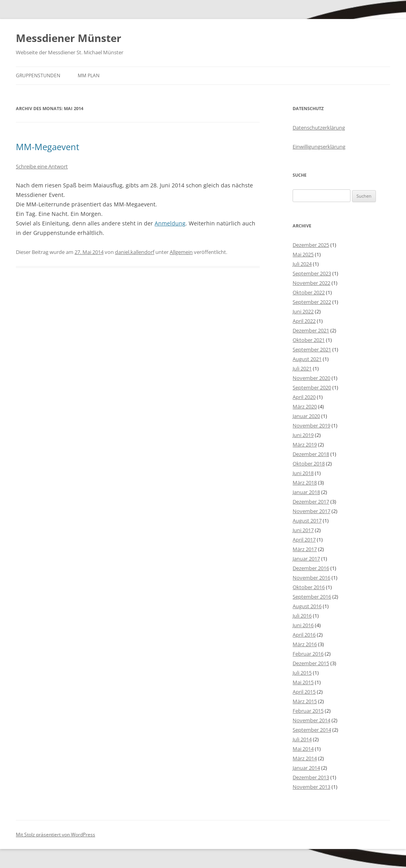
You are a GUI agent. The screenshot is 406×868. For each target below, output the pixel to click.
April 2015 (304, 692)
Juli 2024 (302, 264)
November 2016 (311, 578)
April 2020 (304, 397)
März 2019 (305, 444)
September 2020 (312, 387)
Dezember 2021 (311, 330)
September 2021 (312, 349)
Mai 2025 (303, 254)
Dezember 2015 (311, 663)
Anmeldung (170, 223)
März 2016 (305, 644)
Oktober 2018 (309, 464)
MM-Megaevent (48, 147)
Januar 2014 (306, 768)
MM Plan (89, 75)
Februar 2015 (308, 711)
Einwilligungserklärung (319, 147)
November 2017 (311, 511)
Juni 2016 (303, 625)
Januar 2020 (306, 416)
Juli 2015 (302, 673)
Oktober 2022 (309, 292)
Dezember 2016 (311, 568)
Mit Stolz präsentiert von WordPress (56, 835)
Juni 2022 (303, 311)
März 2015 (305, 701)
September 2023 (312, 273)
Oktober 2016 (309, 587)
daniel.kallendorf (135, 252)
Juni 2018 (303, 473)
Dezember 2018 (311, 454)
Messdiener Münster (69, 38)
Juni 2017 (303, 530)
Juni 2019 (303, 435)
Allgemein (181, 252)
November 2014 (311, 720)
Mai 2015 (303, 682)
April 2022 (304, 321)
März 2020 (305, 406)
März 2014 (305, 758)
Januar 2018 (306, 492)
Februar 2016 (308, 654)
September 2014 (312, 730)
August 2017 (307, 521)
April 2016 (304, 635)
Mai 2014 (303, 749)
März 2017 (305, 549)
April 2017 (304, 540)
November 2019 (311, 425)
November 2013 (311, 787)
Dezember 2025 (311, 245)
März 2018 (305, 483)
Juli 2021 (302, 368)
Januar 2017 (306, 559)
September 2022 (312, 302)
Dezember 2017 (311, 502)
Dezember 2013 (311, 777)
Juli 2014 (302, 739)
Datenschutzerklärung (319, 128)
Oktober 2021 (309, 340)
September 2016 (312, 597)
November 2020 (311, 378)
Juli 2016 (302, 616)
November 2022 (311, 283)
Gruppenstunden (38, 75)
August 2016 (307, 606)
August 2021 (307, 359)
